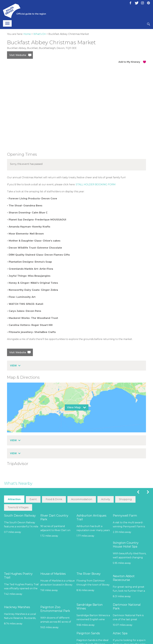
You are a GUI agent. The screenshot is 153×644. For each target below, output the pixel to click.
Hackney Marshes (17, 607)
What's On (40, 34)
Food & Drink (54, 499)
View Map (74, 407)
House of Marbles (53, 574)
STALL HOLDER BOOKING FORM (96, 184)
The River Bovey (89, 574)
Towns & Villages (18, 507)
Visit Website (18, 55)
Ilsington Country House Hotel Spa (126, 544)
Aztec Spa (120, 633)
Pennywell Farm (125, 515)
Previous (138, 492)
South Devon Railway (20, 515)
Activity (105, 499)
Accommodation (82, 499)
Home (27, 34)
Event (33, 499)
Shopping (125, 499)
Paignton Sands (88, 633)
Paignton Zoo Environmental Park (55, 609)
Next (148, 492)
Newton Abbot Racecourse (124, 578)
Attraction (14, 499)
